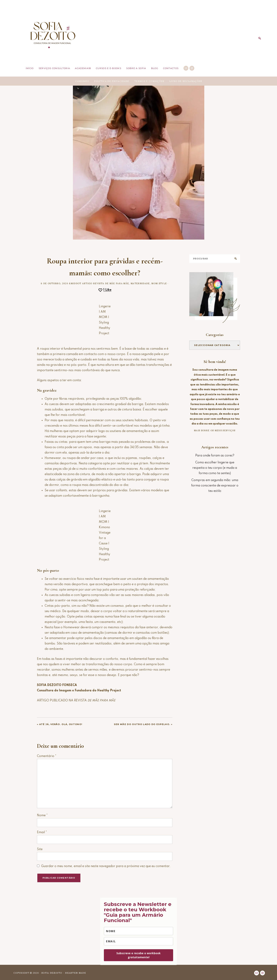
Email (42, 832)
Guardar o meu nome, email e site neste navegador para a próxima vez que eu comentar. (106, 866)
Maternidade (140, 283)
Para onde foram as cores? (215, 455)
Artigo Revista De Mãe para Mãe (106, 283)
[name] (138, 931)
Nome (42, 815)
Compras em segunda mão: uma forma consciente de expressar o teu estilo (215, 485)
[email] (138, 941)
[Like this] (105, 290)
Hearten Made (76, 972)
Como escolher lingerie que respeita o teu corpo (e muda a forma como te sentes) (215, 468)
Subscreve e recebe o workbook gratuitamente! (138, 955)
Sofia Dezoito (52, 34)
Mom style (159, 283)
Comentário (47, 756)
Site (40, 849)
